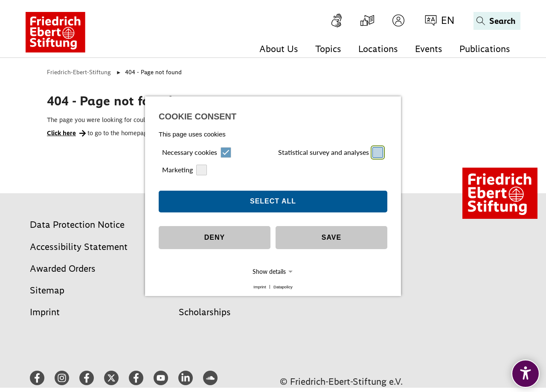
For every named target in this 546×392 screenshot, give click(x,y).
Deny (215, 234)
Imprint (260, 283)
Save (331, 234)
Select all (273, 197)
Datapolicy (283, 283)
